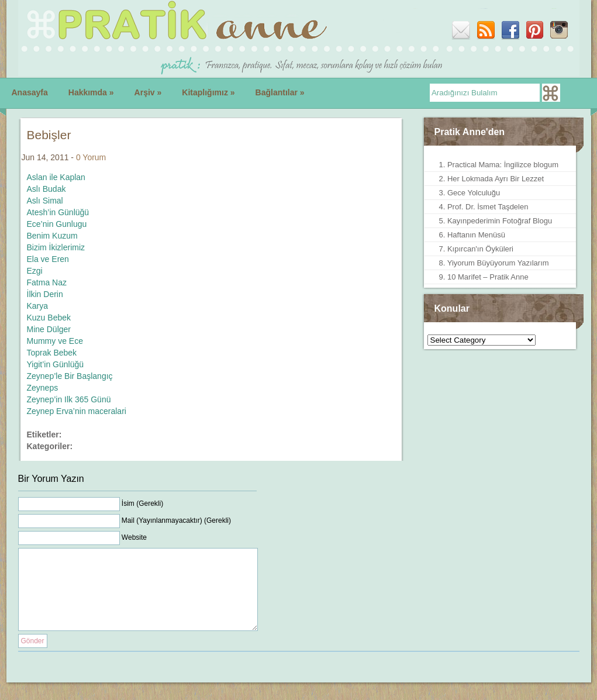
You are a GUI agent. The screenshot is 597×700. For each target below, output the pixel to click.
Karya (38, 306)
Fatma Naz (47, 282)
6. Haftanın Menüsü (472, 235)
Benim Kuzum (52, 236)
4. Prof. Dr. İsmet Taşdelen (484, 207)
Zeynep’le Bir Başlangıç (70, 376)
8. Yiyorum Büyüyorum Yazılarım (494, 263)
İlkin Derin (45, 294)
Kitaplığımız (208, 92)
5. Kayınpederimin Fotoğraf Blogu (496, 221)
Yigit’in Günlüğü (56, 364)
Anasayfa (30, 92)
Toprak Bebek (52, 353)
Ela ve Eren (48, 259)
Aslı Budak (46, 189)
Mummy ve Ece (55, 341)
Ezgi (35, 271)
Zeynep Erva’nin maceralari (77, 411)
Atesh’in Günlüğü (58, 212)
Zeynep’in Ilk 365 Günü (69, 399)
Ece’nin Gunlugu (57, 224)
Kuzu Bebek (49, 318)
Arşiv (148, 92)
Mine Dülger (49, 329)
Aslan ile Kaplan (56, 177)
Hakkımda (91, 92)
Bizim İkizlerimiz (56, 247)
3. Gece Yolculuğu (470, 193)
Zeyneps (43, 388)
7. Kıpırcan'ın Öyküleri (476, 249)
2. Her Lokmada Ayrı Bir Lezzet (492, 179)
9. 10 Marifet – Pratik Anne (484, 277)
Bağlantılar (280, 92)
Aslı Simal (45, 201)
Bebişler (49, 135)
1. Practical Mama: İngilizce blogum (499, 165)
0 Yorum (91, 157)
